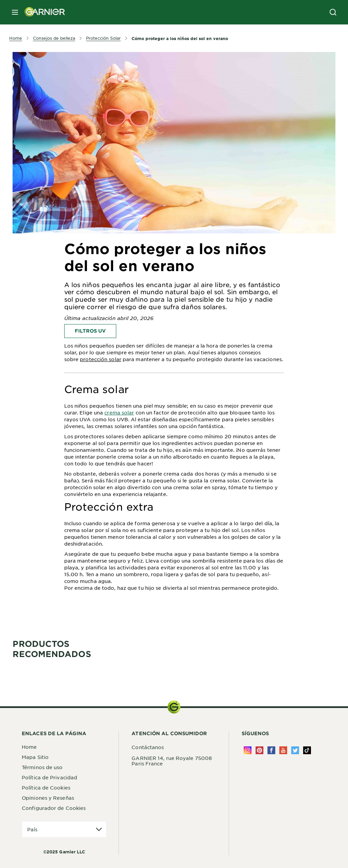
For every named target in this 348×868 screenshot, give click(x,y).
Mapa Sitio (35, 757)
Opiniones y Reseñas (48, 798)
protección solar (101, 359)
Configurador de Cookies (54, 808)
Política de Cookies (46, 787)
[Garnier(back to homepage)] (42, 12)
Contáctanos (148, 747)
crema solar (119, 412)
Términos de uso (42, 767)
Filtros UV (90, 331)
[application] (64, 829)
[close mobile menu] (15, 12)
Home (29, 747)
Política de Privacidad (49, 777)
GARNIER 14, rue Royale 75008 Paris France (172, 761)
